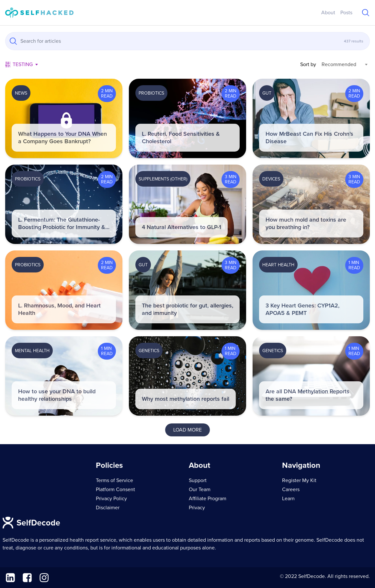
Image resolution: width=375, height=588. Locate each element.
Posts (346, 13)
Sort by (308, 64)
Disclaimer (108, 508)
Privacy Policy (111, 499)
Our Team (200, 490)
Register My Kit (299, 480)
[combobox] (25, 64)
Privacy (197, 508)
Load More (187, 430)
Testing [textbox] (23, 64)
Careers (291, 490)
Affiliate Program (208, 499)
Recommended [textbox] (339, 64)
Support (198, 480)
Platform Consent (115, 490)
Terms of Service (114, 480)
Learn (288, 499)
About (328, 13)
